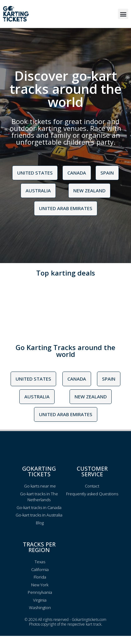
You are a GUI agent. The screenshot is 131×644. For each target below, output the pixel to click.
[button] (123, 14)
